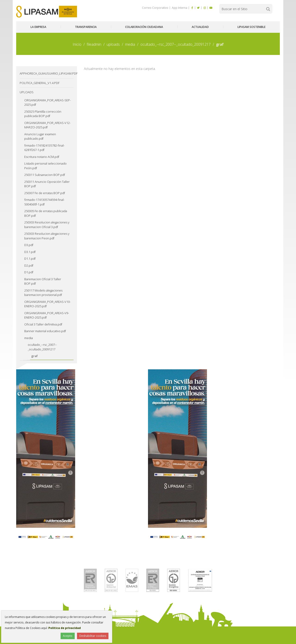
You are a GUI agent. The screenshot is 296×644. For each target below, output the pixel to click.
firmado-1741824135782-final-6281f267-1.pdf (44, 148)
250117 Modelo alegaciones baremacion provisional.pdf (43, 293)
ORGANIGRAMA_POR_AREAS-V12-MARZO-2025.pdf (47, 125)
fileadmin (94, 44)
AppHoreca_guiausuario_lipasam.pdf (47, 73)
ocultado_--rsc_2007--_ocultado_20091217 (176, 44)
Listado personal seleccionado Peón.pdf (45, 166)
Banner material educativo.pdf (45, 331)
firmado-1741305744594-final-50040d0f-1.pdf (44, 202)
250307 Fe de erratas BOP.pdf (45, 193)
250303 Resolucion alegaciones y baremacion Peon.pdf (47, 236)
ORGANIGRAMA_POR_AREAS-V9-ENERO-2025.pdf (47, 315)
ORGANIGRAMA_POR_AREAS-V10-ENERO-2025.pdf (47, 304)
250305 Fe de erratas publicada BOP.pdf (46, 213)
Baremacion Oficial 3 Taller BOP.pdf (43, 281)
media (130, 44)
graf (34, 356)
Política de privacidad (65, 628)
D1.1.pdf (30, 259)
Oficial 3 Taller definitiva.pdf (43, 324)
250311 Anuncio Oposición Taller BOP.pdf (47, 184)
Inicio (77, 44)
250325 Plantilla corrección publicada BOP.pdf (43, 114)
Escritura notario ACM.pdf (42, 157)
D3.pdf (29, 245)
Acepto (68, 636)
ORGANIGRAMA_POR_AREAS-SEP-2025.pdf (48, 102)
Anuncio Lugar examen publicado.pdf (40, 136)
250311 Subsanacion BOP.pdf (45, 175)
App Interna (179, 8)
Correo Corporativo (155, 8)
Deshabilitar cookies (93, 636)
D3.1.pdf (30, 252)
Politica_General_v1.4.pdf (40, 83)
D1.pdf (29, 272)
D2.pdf (29, 265)
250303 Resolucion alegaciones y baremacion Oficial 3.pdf (47, 225)
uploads (113, 44)
